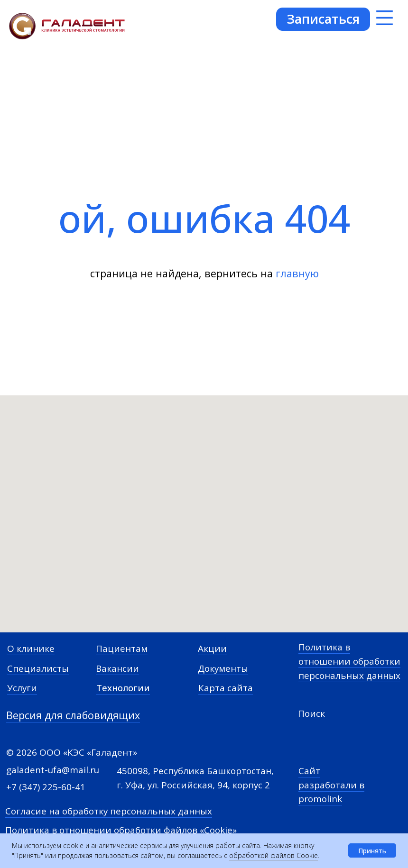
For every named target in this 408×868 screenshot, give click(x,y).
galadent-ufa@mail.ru (53, 770)
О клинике (31, 649)
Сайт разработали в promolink (331, 785)
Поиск (311, 713)
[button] (323, 19)
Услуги (22, 688)
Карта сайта (226, 688)
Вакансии (117, 668)
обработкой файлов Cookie (274, 855)
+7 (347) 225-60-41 (46, 787)
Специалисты (38, 668)
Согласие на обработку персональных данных (109, 811)
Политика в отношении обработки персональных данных (349, 661)
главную (297, 273)
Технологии (123, 688)
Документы (223, 668)
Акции (212, 649)
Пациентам (122, 649)
